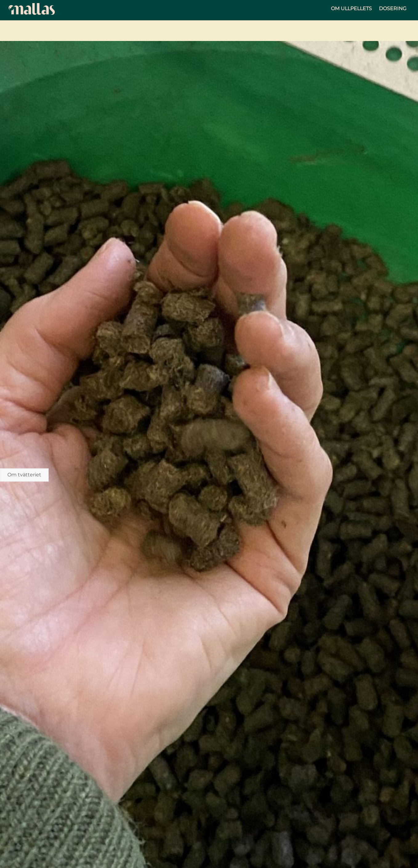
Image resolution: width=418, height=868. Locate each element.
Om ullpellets (351, 8)
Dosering (393, 8)
